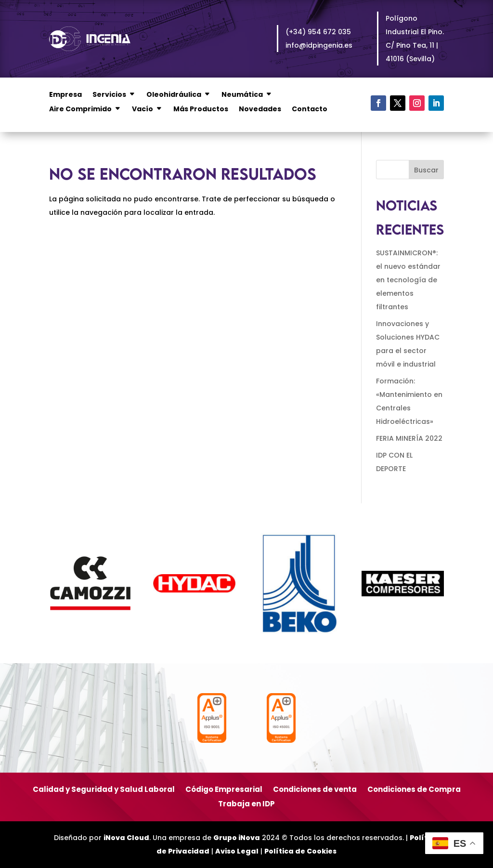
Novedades (260, 110)
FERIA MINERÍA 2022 (409, 438)
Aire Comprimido (80, 110)
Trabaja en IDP (246, 805)
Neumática (242, 95)
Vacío (143, 110)
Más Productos (201, 110)
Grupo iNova (237, 838)
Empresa (65, 95)
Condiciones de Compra (414, 790)
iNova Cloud (126, 838)
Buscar (426, 170)
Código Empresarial (224, 790)
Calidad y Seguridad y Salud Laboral (104, 790)
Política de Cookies (300, 851)
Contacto (310, 110)
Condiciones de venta (315, 790)
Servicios (109, 95)
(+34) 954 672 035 (318, 32)
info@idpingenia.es (319, 45)
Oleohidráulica (174, 95)
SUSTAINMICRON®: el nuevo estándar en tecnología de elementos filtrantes (408, 280)
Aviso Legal (237, 851)
